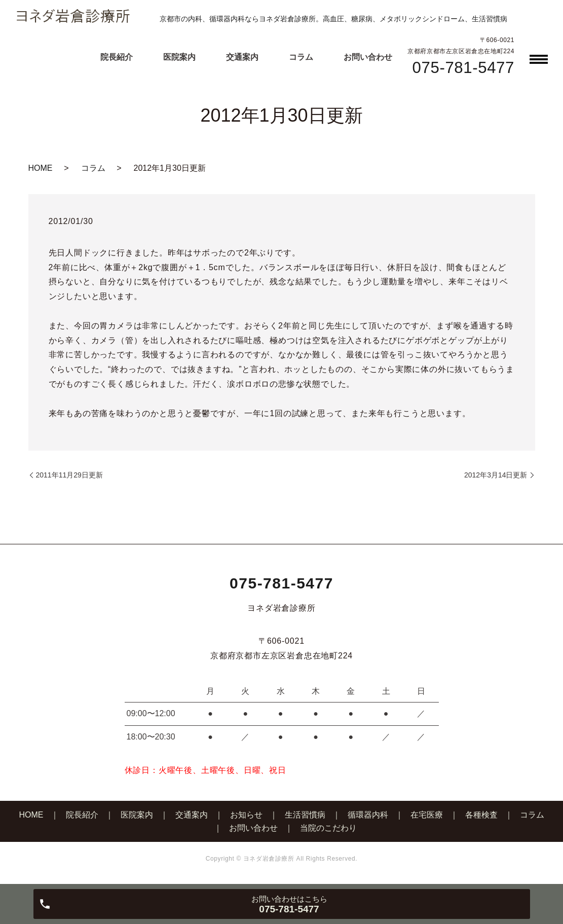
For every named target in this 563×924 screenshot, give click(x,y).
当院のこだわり (328, 828)
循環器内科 (368, 815)
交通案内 (242, 57)
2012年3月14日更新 (496, 475)
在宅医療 (427, 815)
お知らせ (246, 815)
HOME (41, 168)
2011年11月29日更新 (69, 475)
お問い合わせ (368, 57)
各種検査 (481, 815)
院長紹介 (117, 57)
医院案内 (179, 57)
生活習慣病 (305, 815)
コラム (301, 57)
